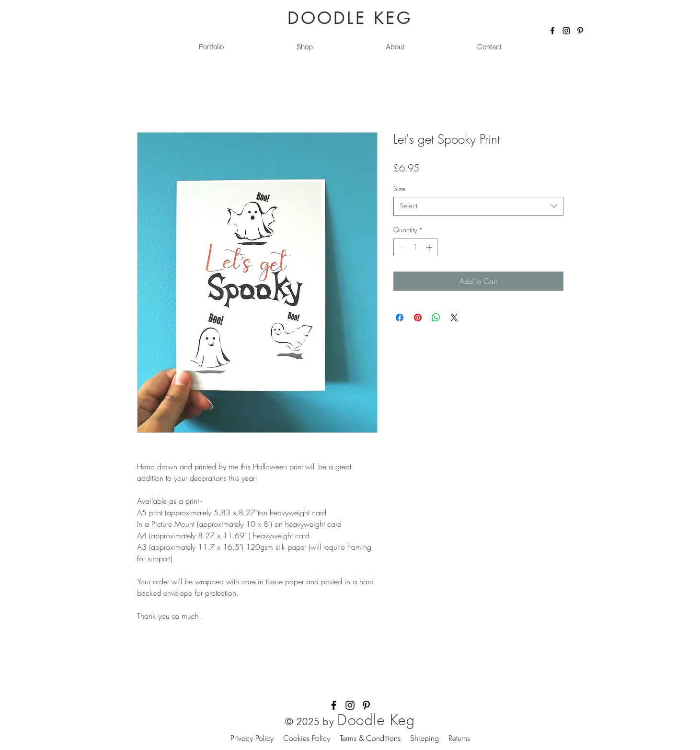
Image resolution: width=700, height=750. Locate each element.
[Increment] (430, 247)
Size (399, 188)
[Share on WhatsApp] (436, 318)
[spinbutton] (415, 247)
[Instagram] (566, 31)
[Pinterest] (580, 31)
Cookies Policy (311, 738)
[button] (305, 47)
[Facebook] (552, 31)
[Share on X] (454, 318)
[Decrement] (401, 247)
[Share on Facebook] (400, 318)
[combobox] (478, 206)
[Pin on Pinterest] (418, 318)
